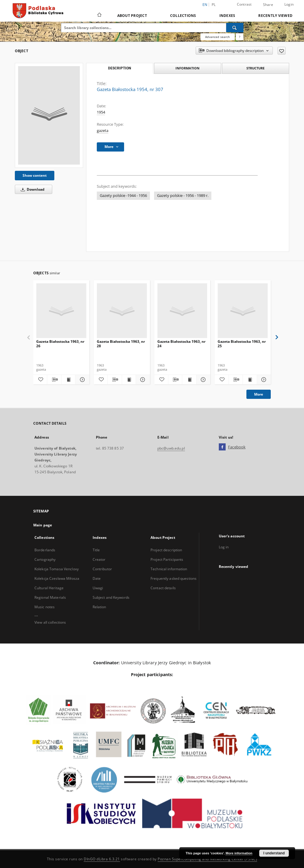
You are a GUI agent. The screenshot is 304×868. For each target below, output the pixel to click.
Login (289, 4)
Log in (224, 547)
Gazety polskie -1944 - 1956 (123, 196)
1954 (101, 112)
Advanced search (217, 37)
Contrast (244, 4)
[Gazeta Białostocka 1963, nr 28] (122, 311)
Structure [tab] (255, 68)
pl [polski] (214, 5)
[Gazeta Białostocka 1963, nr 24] (182, 311)
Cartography (45, 559)
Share (268, 5)
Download (32, 189)
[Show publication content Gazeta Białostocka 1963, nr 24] (189, 380)
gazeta (103, 131)
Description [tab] (119, 68)
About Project (132, 16)
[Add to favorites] (282, 51)
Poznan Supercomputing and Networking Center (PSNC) (207, 859)
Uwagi (98, 588)
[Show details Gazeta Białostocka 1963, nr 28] (142, 380)
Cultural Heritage (49, 588)
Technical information (169, 569)
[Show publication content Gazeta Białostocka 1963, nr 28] (129, 380)
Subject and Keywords (111, 597)
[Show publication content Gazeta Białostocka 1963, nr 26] (68, 380)
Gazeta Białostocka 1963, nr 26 (60, 344)
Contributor (102, 569)
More (259, 394)
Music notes (45, 607)
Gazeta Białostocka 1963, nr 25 (242, 344)
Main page (43, 525)
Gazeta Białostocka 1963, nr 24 (181, 344)
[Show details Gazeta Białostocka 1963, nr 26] (81, 380)
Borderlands (45, 550)
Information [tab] (187, 68)
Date (97, 578)
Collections (183, 16)
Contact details (163, 588)
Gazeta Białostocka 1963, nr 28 (121, 344)
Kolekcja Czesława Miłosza (57, 578)
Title (96, 550)
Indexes (227, 16)
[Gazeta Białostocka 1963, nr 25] (243, 311)
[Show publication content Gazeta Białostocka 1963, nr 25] (250, 380)
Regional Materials (50, 597)
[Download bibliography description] (54, 380)
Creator (99, 559)
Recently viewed (275, 16)
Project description (166, 550)
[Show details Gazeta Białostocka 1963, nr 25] (263, 380)
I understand (274, 853)
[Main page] (99, 15)
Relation (99, 607)
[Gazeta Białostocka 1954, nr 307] (49, 115)
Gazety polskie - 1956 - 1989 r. (183, 196)
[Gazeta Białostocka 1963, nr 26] (61, 311)
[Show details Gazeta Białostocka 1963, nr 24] (202, 380)
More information (239, 853)
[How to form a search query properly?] (240, 37)
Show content (35, 175)
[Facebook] (222, 447)
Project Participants (167, 559)
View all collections (50, 622)
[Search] (235, 28)
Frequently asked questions (174, 578)
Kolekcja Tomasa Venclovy (57, 569)
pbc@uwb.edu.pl (171, 448)
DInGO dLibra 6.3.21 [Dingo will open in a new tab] (102, 859)
